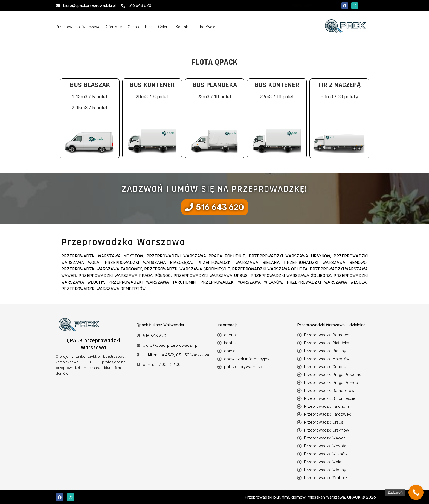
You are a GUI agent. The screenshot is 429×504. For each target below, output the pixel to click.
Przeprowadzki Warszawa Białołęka (148, 263)
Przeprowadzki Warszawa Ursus (211, 276)
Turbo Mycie (205, 27)
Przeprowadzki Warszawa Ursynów (289, 256)
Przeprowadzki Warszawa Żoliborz (291, 276)
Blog (149, 27)
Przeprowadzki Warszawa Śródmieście (187, 269)
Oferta (114, 27)
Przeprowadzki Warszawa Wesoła (327, 282)
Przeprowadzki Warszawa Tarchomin (152, 282)
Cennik (134, 27)
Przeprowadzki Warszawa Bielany (238, 263)
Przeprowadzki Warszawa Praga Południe (196, 256)
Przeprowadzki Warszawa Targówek (102, 269)
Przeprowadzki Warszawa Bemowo (325, 263)
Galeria (164, 27)
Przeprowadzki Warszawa (78, 27)
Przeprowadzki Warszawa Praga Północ (124, 276)
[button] (114, 27)
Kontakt (183, 27)
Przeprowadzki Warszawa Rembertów (103, 289)
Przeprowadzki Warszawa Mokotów (102, 256)
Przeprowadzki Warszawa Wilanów (241, 282)
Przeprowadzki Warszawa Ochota (270, 269)
